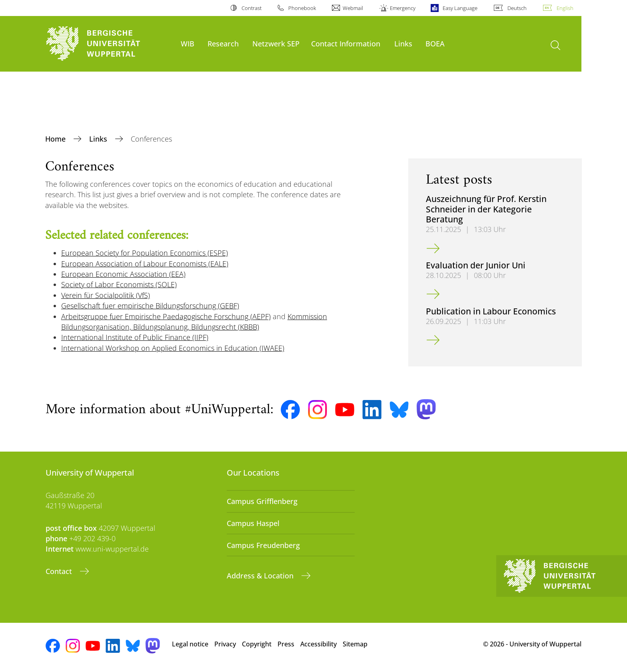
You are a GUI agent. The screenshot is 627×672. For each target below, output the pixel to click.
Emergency (403, 8)
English (565, 8)
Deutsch (517, 8)
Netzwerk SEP (276, 43)
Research (223, 43)
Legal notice (190, 644)
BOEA (435, 43)
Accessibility (318, 644)
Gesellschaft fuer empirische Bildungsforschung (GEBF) (150, 306)
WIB (188, 43)
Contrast (252, 8)
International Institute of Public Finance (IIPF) (135, 337)
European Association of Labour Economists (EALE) (145, 264)
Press (286, 644)
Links (403, 43)
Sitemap (355, 644)
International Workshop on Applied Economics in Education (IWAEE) (173, 348)
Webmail (353, 8)
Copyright (257, 644)
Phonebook (302, 8)
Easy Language (460, 8)
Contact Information (346, 43)
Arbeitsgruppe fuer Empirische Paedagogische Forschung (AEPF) (166, 316)
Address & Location (261, 576)
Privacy (225, 644)
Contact (60, 571)
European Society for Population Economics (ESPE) (145, 253)
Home (56, 139)
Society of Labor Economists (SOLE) (119, 284)
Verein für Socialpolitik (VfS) (106, 295)
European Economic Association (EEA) (123, 274)
